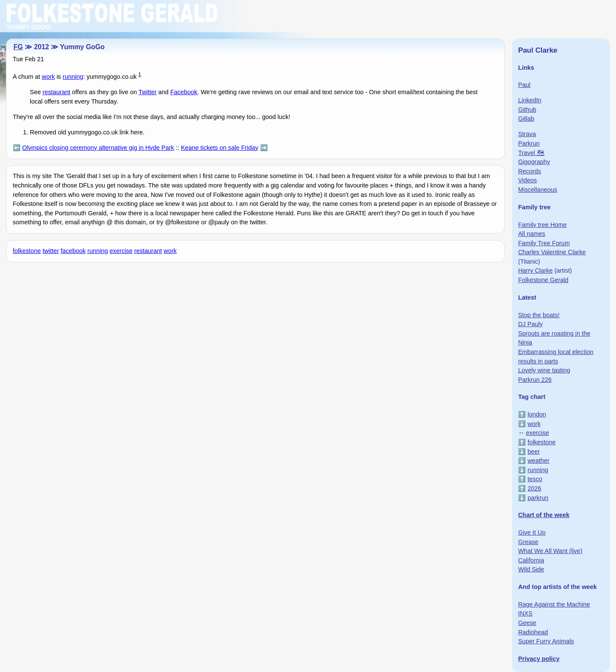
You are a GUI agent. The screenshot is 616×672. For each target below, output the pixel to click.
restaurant (56, 92)
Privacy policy (539, 659)
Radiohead (533, 632)
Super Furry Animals (546, 641)
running (73, 77)
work (48, 77)
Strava (527, 134)
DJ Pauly (530, 324)
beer (534, 452)
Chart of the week (544, 515)
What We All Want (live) (550, 551)
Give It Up (532, 532)
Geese (527, 623)
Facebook (184, 92)
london (537, 414)
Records (530, 171)
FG (18, 47)
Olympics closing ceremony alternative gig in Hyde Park (98, 148)
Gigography (534, 162)
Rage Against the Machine (554, 604)
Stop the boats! (539, 315)
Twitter (148, 92)
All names (532, 234)
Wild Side (531, 569)
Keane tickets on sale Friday (220, 148)
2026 (534, 488)
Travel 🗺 (531, 153)
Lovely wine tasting (544, 370)
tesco (535, 479)
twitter (50, 251)
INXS (525, 613)
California (531, 560)
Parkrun (529, 143)
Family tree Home (542, 225)
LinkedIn (530, 100)
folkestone (27, 251)
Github (527, 110)
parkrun (538, 498)
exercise (121, 251)
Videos (527, 180)
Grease (528, 542)
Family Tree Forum (544, 243)
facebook (73, 251)
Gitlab (526, 119)
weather (538, 461)
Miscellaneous (538, 190)
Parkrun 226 (535, 380)
